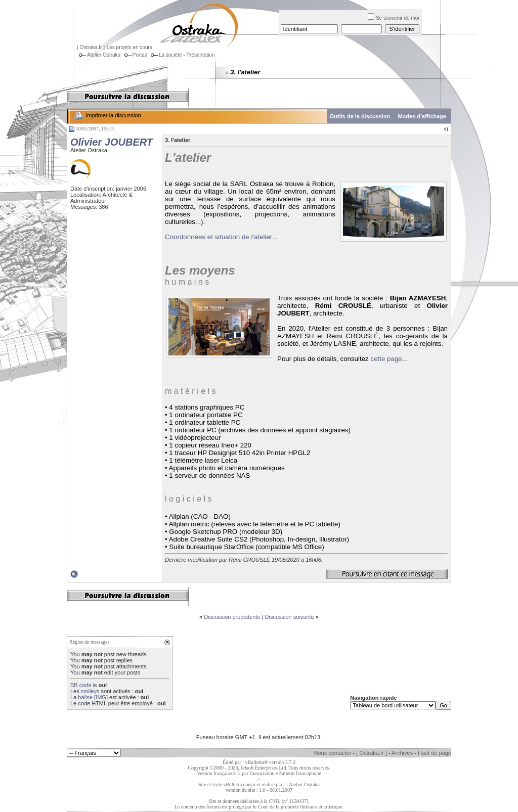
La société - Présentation (182, 55)
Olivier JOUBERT (112, 142)
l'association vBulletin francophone (286, 773)
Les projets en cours (129, 47)
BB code (81, 685)
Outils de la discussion (360, 116)
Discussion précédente (232, 617)
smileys (90, 691)
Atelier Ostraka (99, 55)
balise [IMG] (93, 697)
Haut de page (435, 753)
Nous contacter (333, 753)
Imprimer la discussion (107, 115)
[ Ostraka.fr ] (91, 47)
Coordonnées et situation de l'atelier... (221, 237)
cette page (386, 359)
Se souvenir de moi (394, 18)
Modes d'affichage (422, 116)
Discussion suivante (290, 617)
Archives (402, 753)
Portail (135, 55)
